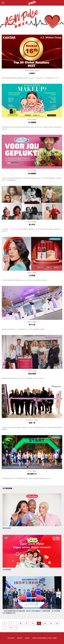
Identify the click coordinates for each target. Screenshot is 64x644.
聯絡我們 (20, 638)
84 (45, 623)
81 (27, 623)
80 (21, 623)
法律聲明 (27, 638)
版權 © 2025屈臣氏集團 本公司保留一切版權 (44, 638)
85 (51, 623)
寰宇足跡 (27, 71)
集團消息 (37, 71)
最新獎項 (32, 71)
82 (33, 623)
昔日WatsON (11, 638)
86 (57, 623)
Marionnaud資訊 (30, 420)
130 (11, 628)
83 (39, 623)
